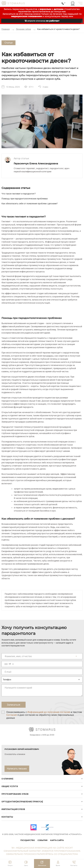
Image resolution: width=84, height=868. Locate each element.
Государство (28, 840)
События (42, 840)
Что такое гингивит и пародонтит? (19, 194)
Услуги (10, 865)
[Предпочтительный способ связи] (42, 680)
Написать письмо (17, 769)
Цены (26, 865)
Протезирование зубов (15, 794)
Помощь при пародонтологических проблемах (25, 199)
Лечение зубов (23, 29)
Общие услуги (10, 786)
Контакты (7, 817)
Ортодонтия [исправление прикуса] (22, 802)
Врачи (58, 865)
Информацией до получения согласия (49, 712)
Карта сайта (57, 840)
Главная (6, 29)
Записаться (42, 865)
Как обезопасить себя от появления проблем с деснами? (30, 204)
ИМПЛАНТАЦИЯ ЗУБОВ (13, 809)
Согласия (12, 715)
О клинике (7, 779)
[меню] (80, 3)
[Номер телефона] (42, 664)
